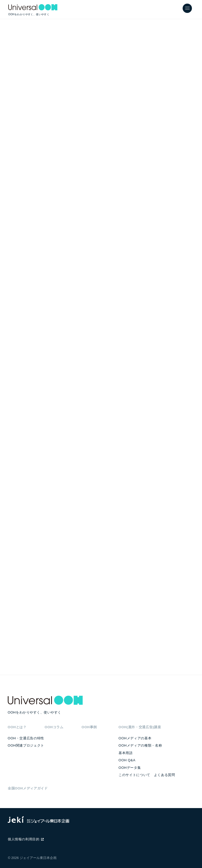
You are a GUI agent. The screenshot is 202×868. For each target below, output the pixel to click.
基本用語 (126, 753)
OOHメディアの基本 (135, 738)
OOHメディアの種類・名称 (140, 745)
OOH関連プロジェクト (26, 745)
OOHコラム (54, 727)
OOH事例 (89, 727)
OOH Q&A (127, 760)
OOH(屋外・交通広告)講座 (140, 727)
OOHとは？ (17, 727)
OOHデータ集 (130, 768)
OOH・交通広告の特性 (26, 738)
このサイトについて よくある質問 (147, 775)
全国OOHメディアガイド (28, 788)
